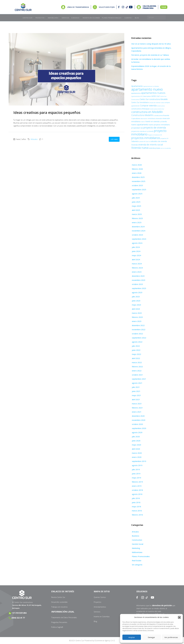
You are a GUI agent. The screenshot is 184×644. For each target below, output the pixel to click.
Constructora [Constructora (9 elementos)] (161, 106)
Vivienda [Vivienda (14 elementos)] (134, 145)
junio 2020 (136, 441)
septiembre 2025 (139, 189)
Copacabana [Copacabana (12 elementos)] (136, 118)
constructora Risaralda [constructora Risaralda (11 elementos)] (161, 115)
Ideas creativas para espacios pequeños (47, 113)
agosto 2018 (137, 494)
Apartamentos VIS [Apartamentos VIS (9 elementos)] (137, 96)
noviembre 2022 (139, 329)
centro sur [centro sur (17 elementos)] (155, 96)
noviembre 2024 (139, 231)
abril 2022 (136, 358)
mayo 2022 (136, 354)
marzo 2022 (137, 362)
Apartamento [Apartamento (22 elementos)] (137, 86)
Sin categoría (137, 565)
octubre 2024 (137, 235)
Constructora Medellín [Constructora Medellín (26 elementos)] (142, 115)
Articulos (34, 139)
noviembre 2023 (139, 280)
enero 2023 (137, 321)
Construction (137, 540)
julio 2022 (136, 346)
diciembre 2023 (138, 276)
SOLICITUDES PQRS (107, 7)
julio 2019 (136, 469)
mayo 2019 (136, 478)
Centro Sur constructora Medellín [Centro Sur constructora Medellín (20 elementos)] (154, 99)
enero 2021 (137, 412)
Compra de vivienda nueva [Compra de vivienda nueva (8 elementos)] (157, 103)
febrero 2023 (137, 317)
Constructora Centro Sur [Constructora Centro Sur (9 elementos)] (157, 109)
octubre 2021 (137, 375)
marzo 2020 (137, 453)
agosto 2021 (137, 383)
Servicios (97, 612)
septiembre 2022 (139, 338)
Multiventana (137, 552)
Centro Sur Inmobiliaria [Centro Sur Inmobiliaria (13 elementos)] (140, 102)
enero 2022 (137, 371)
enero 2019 (137, 486)
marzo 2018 (137, 511)
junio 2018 (136, 502)
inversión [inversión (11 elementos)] (159, 118)
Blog (95, 621)
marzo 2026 (137, 165)
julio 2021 (136, 387)
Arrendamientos (100, 607)
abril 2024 (136, 259)
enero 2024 (137, 272)
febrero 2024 (137, 268)
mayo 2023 (136, 305)
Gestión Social (138, 544)
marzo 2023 (137, 313)
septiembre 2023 (139, 288)
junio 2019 (136, 474)
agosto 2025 (137, 194)
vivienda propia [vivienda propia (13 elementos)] (154, 148)
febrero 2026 (137, 169)
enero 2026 (137, 173)
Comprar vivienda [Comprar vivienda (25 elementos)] (148, 106)
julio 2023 (136, 297)
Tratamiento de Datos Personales (64, 617)
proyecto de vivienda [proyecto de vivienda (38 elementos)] (155, 128)
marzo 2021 (137, 404)
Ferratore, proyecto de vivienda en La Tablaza (150, 55)
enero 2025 (137, 222)
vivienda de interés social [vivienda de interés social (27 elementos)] (150, 145)
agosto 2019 (137, 465)
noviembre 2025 (139, 181)
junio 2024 (136, 251)
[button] (179, 617)
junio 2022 (136, 350)
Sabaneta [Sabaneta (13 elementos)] (135, 141)
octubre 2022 (137, 334)
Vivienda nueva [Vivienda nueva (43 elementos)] (140, 148)
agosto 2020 (137, 432)
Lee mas (114, 139)
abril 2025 (136, 210)
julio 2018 (136, 498)
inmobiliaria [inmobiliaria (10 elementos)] (151, 119)
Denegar (151, 637)
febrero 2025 (137, 218)
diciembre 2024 (138, 227)
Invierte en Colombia (102, 617)
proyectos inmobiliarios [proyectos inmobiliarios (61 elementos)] (146, 138)
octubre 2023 (137, 284)
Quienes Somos (100, 597)
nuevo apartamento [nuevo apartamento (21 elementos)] (140, 125)
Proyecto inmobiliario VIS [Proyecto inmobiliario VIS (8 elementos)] (155, 135)
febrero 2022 (137, 367)
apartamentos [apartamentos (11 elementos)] (136, 93)
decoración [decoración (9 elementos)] (144, 119)
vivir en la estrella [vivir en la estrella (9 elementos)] (166, 148)
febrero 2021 (137, 408)
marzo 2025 (137, 214)
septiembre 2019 (139, 461)
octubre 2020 (137, 424)
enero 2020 (137, 457)
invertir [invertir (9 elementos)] (143, 122)
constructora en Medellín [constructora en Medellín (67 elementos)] (147, 112)
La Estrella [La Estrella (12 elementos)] (163, 122)
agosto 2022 (137, 342)
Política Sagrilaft (57, 627)
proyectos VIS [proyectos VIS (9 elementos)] (164, 138)
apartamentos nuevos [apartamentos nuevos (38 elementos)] (153, 93)
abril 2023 (136, 309)
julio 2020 (136, 437)
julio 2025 (136, 198)
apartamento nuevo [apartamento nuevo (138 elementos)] (147, 89)
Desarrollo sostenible (59, 602)
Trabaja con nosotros (59, 607)
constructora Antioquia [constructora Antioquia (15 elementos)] (140, 109)
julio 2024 (136, 247)
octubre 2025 (137, 185)
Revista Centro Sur (58, 597)
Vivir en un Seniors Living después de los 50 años (151, 44)
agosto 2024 (137, 243)
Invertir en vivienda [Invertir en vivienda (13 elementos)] (152, 121)
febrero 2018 (137, 515)
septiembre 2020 (139, 428)
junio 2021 (136, 391)
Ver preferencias (171, 637)
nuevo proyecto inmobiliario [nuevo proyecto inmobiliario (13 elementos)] (159, 125)
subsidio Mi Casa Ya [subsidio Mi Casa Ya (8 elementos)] (144, 142)
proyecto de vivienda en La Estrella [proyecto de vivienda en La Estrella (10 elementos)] (142, 131)
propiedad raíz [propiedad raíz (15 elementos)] (137, 128)
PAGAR (164, 7)
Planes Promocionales (141, 556)
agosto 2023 (137, 292)
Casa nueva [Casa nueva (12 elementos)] (147, 96)
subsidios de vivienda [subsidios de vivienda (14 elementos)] (159, 141)
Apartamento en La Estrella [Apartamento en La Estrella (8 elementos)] (151, 86)
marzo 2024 (137, 264)
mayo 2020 (136, 445)
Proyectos (98, 602)
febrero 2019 (137, 482)
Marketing (136, 548)
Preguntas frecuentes (59, 622)
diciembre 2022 (138, 325)
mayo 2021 (136, 395)
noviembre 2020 (139, 420)
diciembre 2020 (138, 416)
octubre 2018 (137, 490)
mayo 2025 (136, 206)
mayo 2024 (136, 255)
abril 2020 (136, 449)
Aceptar (132, 637)
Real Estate (137, 560)
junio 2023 (136, 301)
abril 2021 (136, 399)
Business (136, 536)
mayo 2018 (136, 506)
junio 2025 (136, 202)
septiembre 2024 (139, 239)
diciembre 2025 (138, 177)
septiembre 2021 (139, 379)
